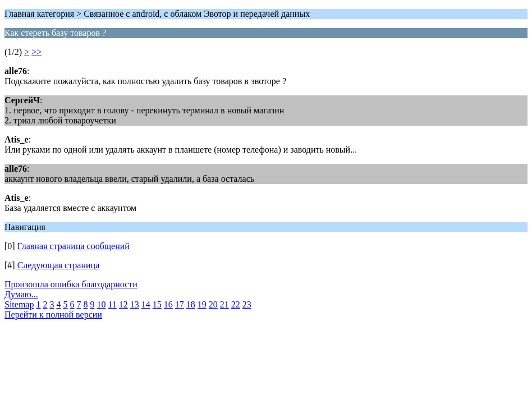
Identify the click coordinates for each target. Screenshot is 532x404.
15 (157, 304)
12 (123, 304)
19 (202, 304)
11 (112, 304)
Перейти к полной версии (53, 315)
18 (191, 304)
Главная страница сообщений (74, 246)
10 (101, 304)
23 (247, 304)
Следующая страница (59, 265)
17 (180, 304)
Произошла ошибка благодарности (71, 284)
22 (236, 304)
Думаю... (21, 294)
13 (135, 304)
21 (224, 304)
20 (213, 304)
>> (36, 52)
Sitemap (19, 304)
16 (168, 304)
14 (146, 304)
